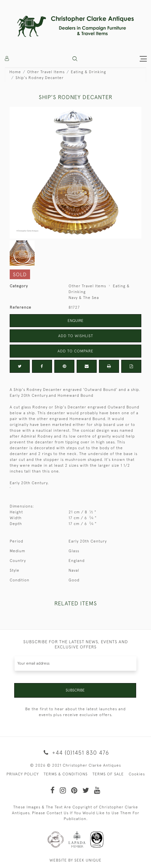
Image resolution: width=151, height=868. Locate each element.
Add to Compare (75, 351)
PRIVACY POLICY (23, 774)
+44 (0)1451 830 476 (75, 753)
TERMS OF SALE (108, 774)
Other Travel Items (46, 72)
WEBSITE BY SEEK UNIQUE (75, 860)
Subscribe (75, 690)
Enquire (75, 321)
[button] (75, 59)
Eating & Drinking (88, 72)
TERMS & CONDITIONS (66, 774)
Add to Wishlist (76, 336)
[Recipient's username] (75, 663)
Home (15, 72)
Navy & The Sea (84, 298)
